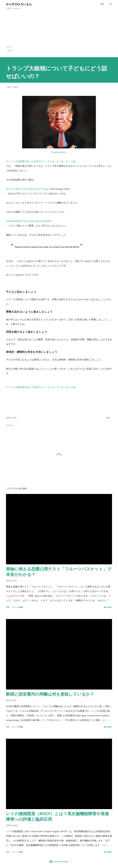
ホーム (10, 51)
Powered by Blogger (59, 862)
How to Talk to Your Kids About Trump (27, 189)
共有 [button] (108, 418)
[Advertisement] (59, 28)
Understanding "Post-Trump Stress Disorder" (29, 221)
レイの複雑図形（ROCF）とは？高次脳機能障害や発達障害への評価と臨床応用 (57, 816)
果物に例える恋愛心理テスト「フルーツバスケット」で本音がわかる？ (59, 572)
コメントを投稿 (17, 607)
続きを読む (108, 607)
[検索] (102, 4)
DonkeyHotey (59, 152)
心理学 (14, 418)
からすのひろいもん (19, 4)
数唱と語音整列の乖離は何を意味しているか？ (50, 694)
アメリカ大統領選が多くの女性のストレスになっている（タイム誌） (42, 161)
